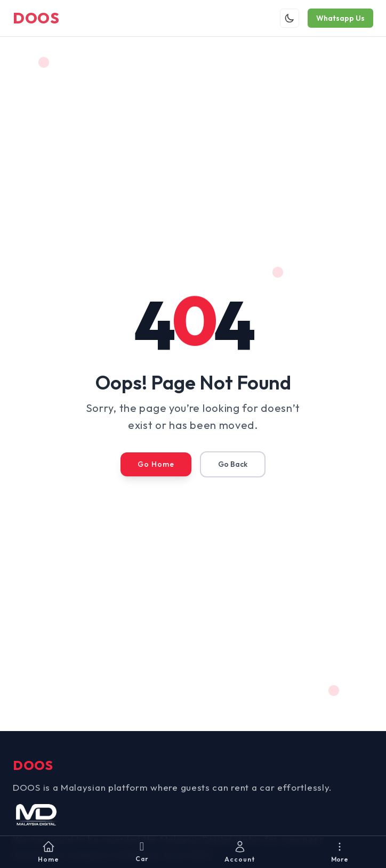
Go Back (233, 464)
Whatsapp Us (340, 18)
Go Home (156, 464)
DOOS (36, 18)
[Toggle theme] (289, 18)
